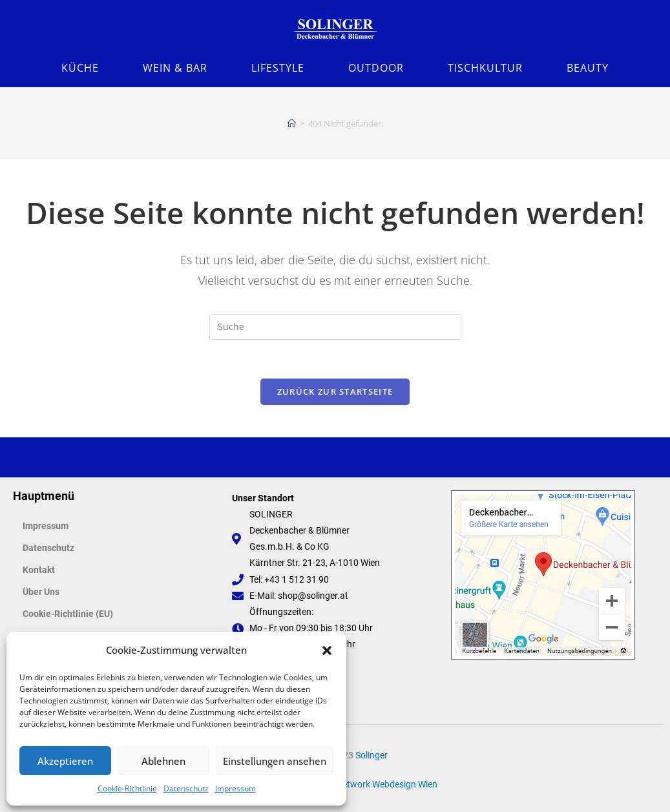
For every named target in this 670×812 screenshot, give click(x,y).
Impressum (236, 788)
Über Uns (41, 592)
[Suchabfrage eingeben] (335, 327)
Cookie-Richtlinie (127, 788)
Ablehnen (163, 761)
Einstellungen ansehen (275, 761)
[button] (327, 651)
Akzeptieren (65, 761)
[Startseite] (292, 123)
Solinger (372, 755)
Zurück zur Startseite (335, 391)
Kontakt (39, 570)
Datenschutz (186, 788)
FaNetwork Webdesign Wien (382, 784)
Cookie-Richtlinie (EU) (68, 614)
